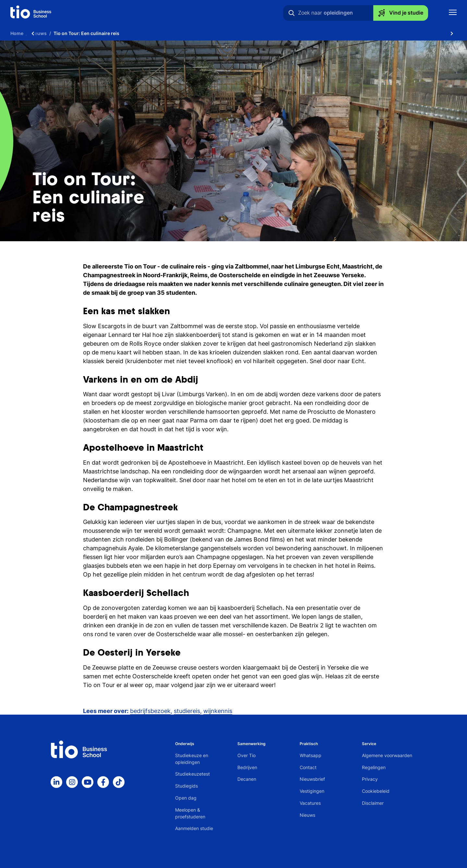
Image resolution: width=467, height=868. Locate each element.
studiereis (187, 711)
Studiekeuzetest (192, 774)
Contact (308, 767)
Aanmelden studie (194, 828)
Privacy (370, 779)
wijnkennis (218, 711)
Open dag (186, 798)
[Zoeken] (292, 13)
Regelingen (374, 767)
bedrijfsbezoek (150, 711)
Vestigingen (312, 791)
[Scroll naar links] (33, 33)
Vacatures (310, 803)
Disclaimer (373, 803)
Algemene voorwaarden (387, 755)
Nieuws (307, 815)
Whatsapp (311, 755)
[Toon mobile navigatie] (453, 13)
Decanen (247, 779)
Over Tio (246, 755)
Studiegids (186, 786)
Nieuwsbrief (312, 779)
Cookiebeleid (376, 791)
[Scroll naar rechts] (452, 33)
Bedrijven (247, 767)
